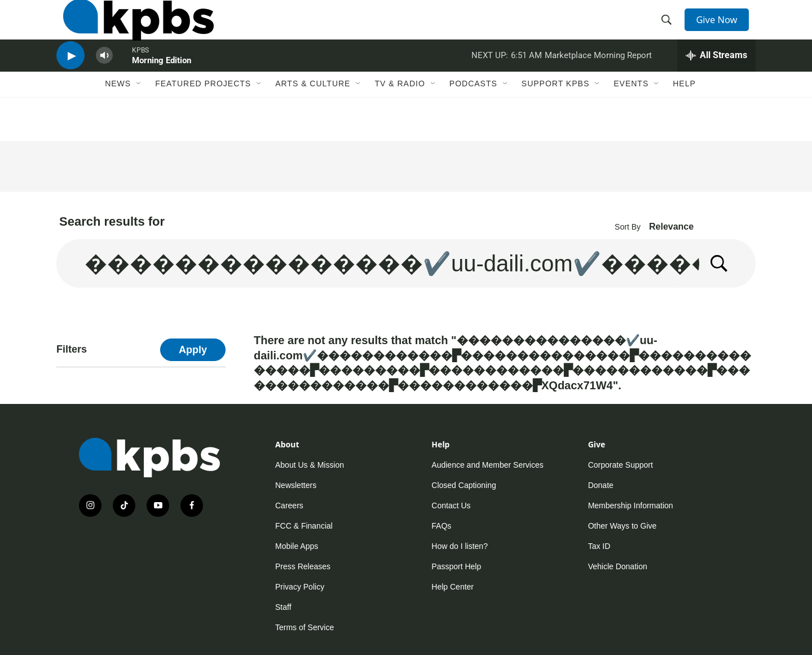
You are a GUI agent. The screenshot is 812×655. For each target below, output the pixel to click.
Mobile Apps (297, 546)
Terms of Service (304, 627)
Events (631, 117)
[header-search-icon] (670, 30)
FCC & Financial (304, 526)
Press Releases (303, 566)
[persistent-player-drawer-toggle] (716, 82)
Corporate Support (621, 465)
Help (684, 117)
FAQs (441, 526)
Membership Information (631, 505)
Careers (289, 505)
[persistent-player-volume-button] (104, 82)
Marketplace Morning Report (598, 81)
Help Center (453, 587)
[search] (378, 263)
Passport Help (456, 566)
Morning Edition (162, 87)
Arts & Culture (313, 117)
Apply (193, 350)
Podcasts (473, 117)
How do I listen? (460, 546)
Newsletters (296, 485)
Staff (283, 607)
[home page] (132, 30)
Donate (601, 485)
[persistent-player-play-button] (70, 82)
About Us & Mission (310, 465)
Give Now (722, 29)
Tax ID (599, 546)
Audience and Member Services (487, 465)
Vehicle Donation (618, 566)
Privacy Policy (300, 587)
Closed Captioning (464, 485)
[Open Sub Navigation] (139, 117)
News (118, 117)
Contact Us (451, 505)
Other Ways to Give (623, 526)
